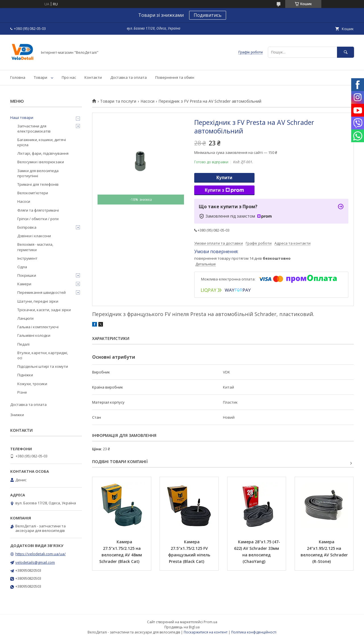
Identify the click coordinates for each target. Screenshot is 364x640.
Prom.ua (210, 622)
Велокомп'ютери (33, 193)
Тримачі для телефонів (38, 184)
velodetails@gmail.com (35, 562)
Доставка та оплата (129, 77)
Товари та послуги (118, 101)
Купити (224, 178)
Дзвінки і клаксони (34, 236)
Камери (24, 284)
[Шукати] (346, 52)
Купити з (224, 190)
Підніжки (25, 375)
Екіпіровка (27, 227)
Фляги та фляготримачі (38, 210)
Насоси (147, 101)
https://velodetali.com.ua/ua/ (41, 554)
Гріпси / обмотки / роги (38, 219)
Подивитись (208, 15)
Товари (41, 77)
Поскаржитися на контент (206, 632)
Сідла (22, 267)
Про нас (69, 77)
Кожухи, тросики (32, 384)
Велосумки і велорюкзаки (41, 162)
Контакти (93, 77)
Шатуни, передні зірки (38, 301)
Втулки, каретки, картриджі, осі (43, 355)
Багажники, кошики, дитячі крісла (42, 142)
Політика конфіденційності (254, 632)
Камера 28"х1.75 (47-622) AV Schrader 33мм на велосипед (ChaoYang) (257, 552)
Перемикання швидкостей (42, 292)
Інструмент (27, 258)
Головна (18, 77)
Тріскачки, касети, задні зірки (44, 310)
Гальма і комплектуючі (38, 327)
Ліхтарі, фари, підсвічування (43, 153)
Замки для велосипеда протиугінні (38, 173)
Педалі (23, 344)
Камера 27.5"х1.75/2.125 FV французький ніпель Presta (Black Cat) (190, 552)
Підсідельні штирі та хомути (43, 366)
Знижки (17, 415)
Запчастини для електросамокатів (34, 129)
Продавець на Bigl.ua (182, 627)
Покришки (27, 275)
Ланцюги (25, 318)
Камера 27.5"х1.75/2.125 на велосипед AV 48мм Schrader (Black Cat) (121, 552)
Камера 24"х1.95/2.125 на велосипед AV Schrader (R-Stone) (325, 552)
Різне (22, 392)
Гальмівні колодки (34, 335)
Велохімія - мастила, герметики (35, 247)
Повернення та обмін (175, 77)
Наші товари (22, 117)
